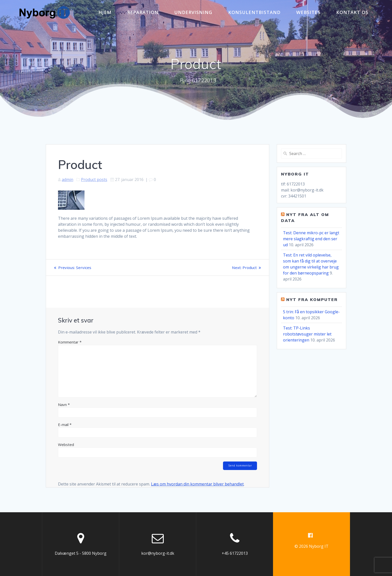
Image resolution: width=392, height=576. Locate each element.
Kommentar (70, 342)
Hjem (105, 12)
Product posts (94, 179)
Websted (66, 444)
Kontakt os (352, 12)
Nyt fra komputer (312, 299)
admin (67, 179)
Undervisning (193, 12)
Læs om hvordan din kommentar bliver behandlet (197, 484)
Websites (308, 12)
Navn (64, 404)
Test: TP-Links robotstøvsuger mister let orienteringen (307, 334)
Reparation (143, 12)
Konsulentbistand (254, 12)
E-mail (65, 424)
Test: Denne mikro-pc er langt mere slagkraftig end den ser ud (311, 239)
